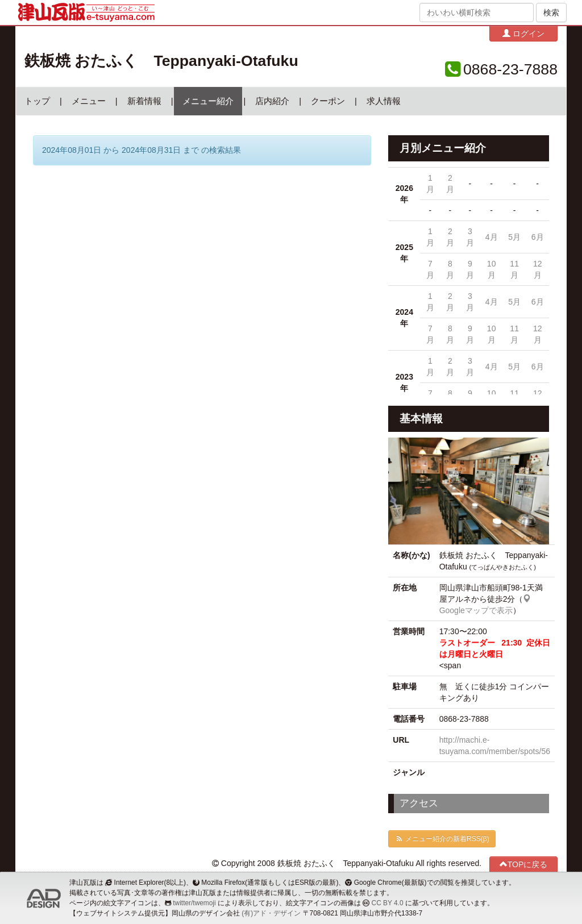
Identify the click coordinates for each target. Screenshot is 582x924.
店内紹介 (272, 101)
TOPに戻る (524, 864)
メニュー (89, 101)
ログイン (523, 33)
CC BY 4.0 (388, 903)
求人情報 (384, 101)
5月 (514, 237)
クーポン (328, 101)
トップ (37, 101)
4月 (492, 237)
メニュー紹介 (208, 101)
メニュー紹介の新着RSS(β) (442, 839)
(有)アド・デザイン (271, 913)
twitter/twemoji (194, 903)
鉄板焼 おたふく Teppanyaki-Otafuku (161, 61)
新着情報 (144, 101)
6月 (538, 237)
